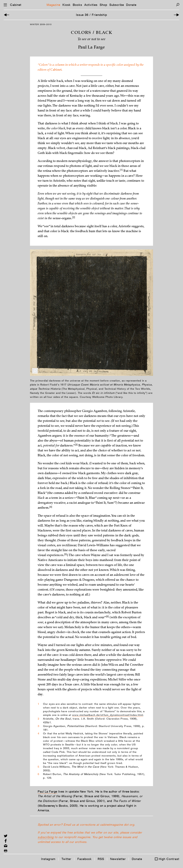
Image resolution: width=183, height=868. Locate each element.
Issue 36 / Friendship (91, 15)
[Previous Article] (7, 15)
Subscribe (117, 5)
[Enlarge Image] (35, 371)
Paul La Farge (47, 791)
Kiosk (67, 5)
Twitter (66, 859)
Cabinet (16, 5)
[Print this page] (6, 851)
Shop (103, 5)
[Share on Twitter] (6, 836)
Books (77, 5)
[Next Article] (176, 15)
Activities (91, 5)
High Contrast (169, 859)
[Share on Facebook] (6, 841)
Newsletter (118, 859)
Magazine (53, 5)
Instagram (48, 859)
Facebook (85, 859)
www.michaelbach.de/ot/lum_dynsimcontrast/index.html (108, 715)
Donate (131, 5)
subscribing (46, 837)
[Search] (178, 5)
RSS (101, 859)
